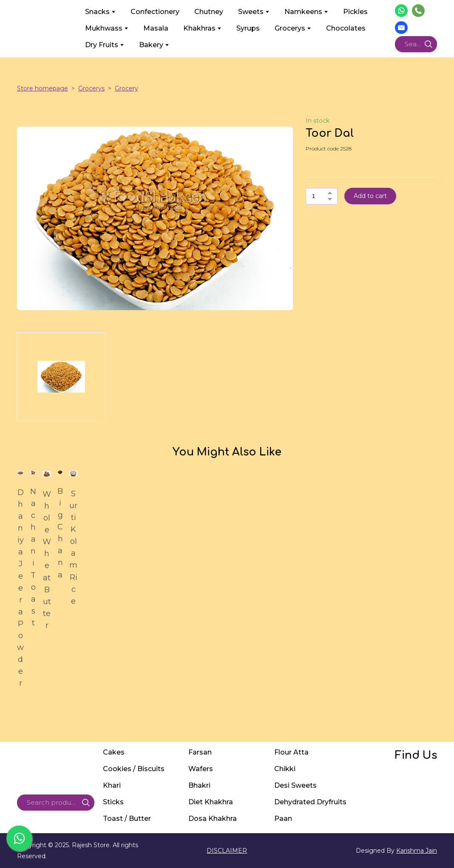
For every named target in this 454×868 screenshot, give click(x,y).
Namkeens (303, 12)
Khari (112, 785)
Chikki (285, 769)
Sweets (251, 12)
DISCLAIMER (227, 851)
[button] (401, 11)
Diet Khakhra (211, 802)
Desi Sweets (295, 785)
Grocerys (290, 28)
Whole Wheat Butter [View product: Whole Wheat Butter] (47, 560)
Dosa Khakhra (213, 819)
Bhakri (199, 785)
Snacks (97, 12)
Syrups (248, 28)
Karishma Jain (417, 851)
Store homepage (43, 88)
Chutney (209, 12)
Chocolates (346, 28)
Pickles (355, 12)
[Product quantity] (319, 196)
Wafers (201, 769)
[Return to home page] (45, 28)
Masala (156, 28)
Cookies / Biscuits (134, 769)
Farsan (200, 752)
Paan (283, 819)
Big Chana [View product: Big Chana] (60, 533)
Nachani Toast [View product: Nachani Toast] (33, 557)
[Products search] (416, 44)
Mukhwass (104, 28)
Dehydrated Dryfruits (310, 802)
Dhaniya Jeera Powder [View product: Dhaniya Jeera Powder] (20, 588)
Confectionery (155, 12)
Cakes (114, 752)
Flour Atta (291, 752)
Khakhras (199, 28)
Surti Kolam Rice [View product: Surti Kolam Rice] (73, 547)
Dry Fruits (102, 45)
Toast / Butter (127, 819)
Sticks (113, 802)
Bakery (151, 45)
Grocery (126, 88)
